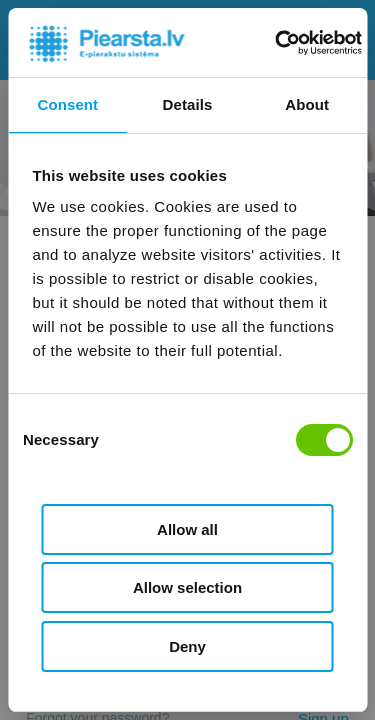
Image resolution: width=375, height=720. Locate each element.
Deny (187, 646)
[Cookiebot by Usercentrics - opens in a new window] (276, 43)
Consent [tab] (67, 104)
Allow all (187, 529)
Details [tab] (188, 104)
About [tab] (307, 104)
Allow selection (187, 587)
